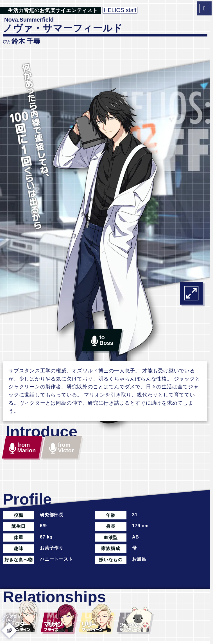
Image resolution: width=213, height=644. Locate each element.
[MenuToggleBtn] (204, 8)
